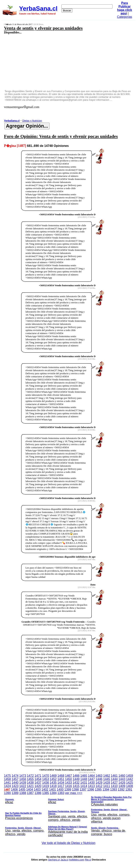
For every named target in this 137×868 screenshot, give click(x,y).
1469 (53, 776)
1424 (8, 786)
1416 (69, 786)
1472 (30, 776)
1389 (15, 793)
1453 (46, 779)
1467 (69, 776)
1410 (114, 786)
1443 (122, 779)
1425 (129, 783)
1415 (76, 786)
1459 (129, 776)
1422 (23, 786)
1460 (122, 776)
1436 (46, 783)
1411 (107, 786)
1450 (69, 779)
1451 (61, 779)
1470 (46, 776)
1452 (53, 779)
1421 (30, 786)
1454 (38, 779)
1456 (23, 779)
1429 (99, 783)
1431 (84, 783)
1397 (83, 789)
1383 (61, 793)
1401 (53, 789)
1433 (69, 783)
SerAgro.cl (54, 860)
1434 (61, 783)
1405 (22, 789)
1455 (30, 779)
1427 (114, 783)
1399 (68, 789)
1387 (30, 793)
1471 (38, 776)
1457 (15, 779)
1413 (91, 786)
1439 (23, 783)
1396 (91, 789)
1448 (84, 779)
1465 (84, 776)
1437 (38, 783)
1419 (46, 786)
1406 (14, 789)
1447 (91, 779)
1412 (99, 786)
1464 (91, 776)
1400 (60, 789)
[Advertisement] (59, 62)
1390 (8, 793)
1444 (114, 779)
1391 (129, 789)
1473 (23, 776)
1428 (107, 783)
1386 (38, 793)
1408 (129, 786)
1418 (53, 786)
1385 (46, 793)
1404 (30, 789)
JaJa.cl (64, 860)
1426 (122, 783)
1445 (107, 779)
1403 (37, 789)
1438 (30, 783)
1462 (107, 776)
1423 (15, 786)
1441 (8, 783)
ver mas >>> (68, 815)
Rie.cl (88, 860)
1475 (8, 776)
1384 (53, 793)
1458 (8, 779)
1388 (23, 793)
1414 (84, 786)
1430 (91, 783)
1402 (45, 789)
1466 (76, 776)
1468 (61, 776)
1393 (114, 789)
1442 (129, 779)
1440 (15, 783)
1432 (76, 783)
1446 (99, 779)
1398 (76, 789)
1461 (114, 776)
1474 (15, 776)
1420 (38, 786)
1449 (76, 779)
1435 (53, 783)
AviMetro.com (77, 860)
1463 (99, 776)
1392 (121, 789)
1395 (98, 789)
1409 (122, 786)
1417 (61, 786)
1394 (106, 789)
